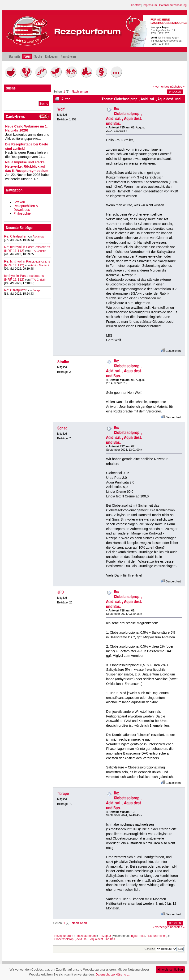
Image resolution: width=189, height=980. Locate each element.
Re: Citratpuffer (15, 236)
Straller (63, 362)
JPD (61, 592)
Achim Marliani (39, 265)
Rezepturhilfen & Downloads (26, 208)
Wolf (61, 109)
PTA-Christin (38, 251)
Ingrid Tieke (138, 936)
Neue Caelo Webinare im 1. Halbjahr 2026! (26, 128)
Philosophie (22, 213)
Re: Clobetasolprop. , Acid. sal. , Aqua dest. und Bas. (124, 116)
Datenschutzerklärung (173, 5)
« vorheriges (161, 87)
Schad (62, 428)
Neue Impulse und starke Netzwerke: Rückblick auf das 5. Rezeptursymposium (27, 166)
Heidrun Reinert (157, 936)
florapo (37, 290)
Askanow (38, 237)
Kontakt (136, 5)
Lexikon (19, 202)
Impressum (150, 5)
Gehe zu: (150, 949)
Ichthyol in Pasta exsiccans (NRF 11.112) (24, 278)
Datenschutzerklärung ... (112, 974)
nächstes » (177, 87)
